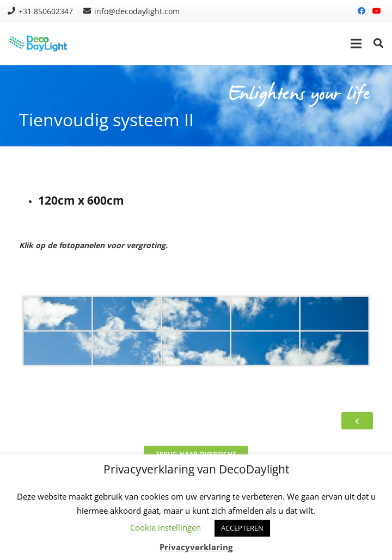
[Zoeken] (378, 43)
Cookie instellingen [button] (166, 527)
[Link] (38, 44)
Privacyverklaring (196, 547)
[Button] (357, 421)
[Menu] (356, 44)
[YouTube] (377, 11)
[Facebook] (362, 11)
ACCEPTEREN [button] (242, 528)
